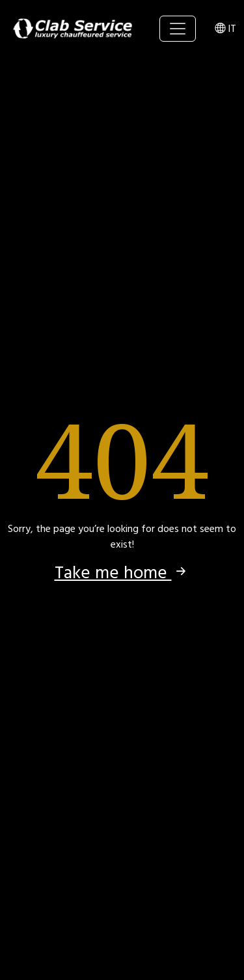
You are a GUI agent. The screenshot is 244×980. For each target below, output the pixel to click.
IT (225, 29)
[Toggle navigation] (178, 29)
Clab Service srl (73, 29)
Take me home (122, 573)
